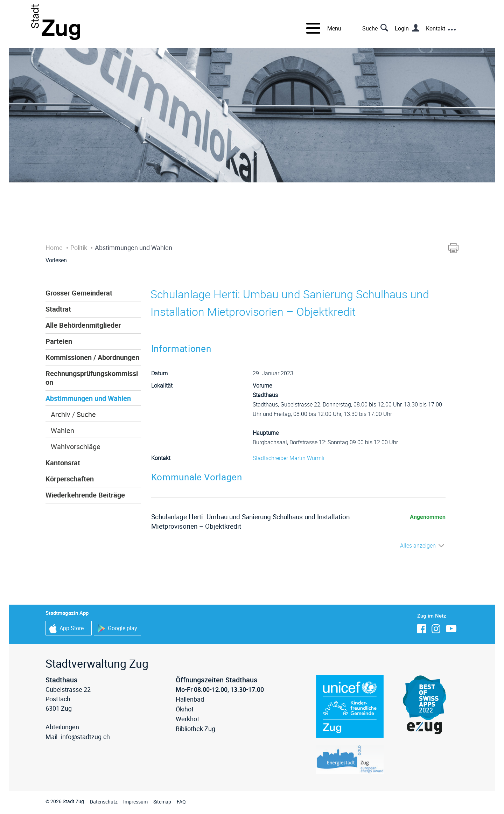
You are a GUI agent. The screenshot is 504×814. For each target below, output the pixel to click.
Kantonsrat (63, 463)
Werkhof (187, 719)
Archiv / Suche (73, 414)
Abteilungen (62, 727)
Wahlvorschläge (76, 447)
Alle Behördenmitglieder (83, 325)
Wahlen (62, 430)
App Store (66, 629)
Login (402, 28)
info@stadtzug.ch (85, 737)
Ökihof (185, 709)
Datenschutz (104, 802)
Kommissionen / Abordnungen (92, 357)
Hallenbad (190, 699)
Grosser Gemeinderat (79, 293)
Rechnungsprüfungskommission (92, 378)
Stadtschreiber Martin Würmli (289, 458)
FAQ (181, 802)
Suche (370, 28)
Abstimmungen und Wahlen (88, 398)
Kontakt (436, 28)
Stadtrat (58, 309)
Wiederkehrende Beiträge (85, 495)
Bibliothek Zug (195, 729)
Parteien (59, 341)
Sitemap (162, 802)
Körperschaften (70, 479)
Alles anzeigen (418, 545)
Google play (117, 629)
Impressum (135, 802)
